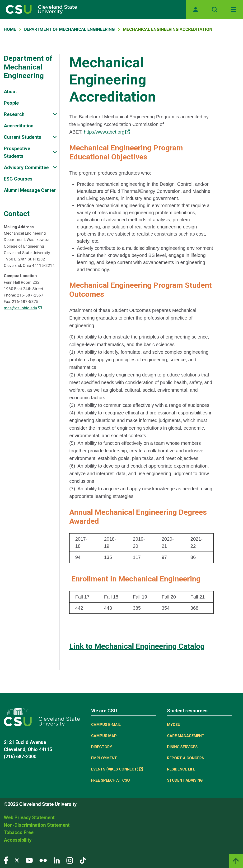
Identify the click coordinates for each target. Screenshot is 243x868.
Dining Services (182, 747)
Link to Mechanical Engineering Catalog (137, 646)
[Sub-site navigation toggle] (55, 114)
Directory (102, 747)
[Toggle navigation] (234, 9)
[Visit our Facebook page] (6, 860)
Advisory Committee (26, 167)
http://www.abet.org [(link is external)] (107, 132)
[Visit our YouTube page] (29, 860)
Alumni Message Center (30, 190)
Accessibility (18, 840)
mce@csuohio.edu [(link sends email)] (23, 308)
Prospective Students (17, 152)
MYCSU (174, 725)
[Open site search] (215, 9)
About (10, 92)
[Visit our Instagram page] (70, 860)
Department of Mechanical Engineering (70, 29)
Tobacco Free (19, 832)
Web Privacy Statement (29, 817)
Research (14, 114)
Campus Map (104, 736)
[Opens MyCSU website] (196, 9)
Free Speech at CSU (110, 780)
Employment (104, 758)
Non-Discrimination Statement (37, 825)
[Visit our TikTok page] (83, 860)
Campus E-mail (106, 725)
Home (10, 29)
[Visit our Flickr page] (43, 860)
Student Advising (185, 780)
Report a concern (186, 758)
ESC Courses (18, 179)
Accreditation (19, 126)
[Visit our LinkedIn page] (57, 860)
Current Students (23, 137)
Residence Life (181, 769)
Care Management (186, 736)
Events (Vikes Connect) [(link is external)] (117, 769)
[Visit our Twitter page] (17, 860)
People (11, 103)
